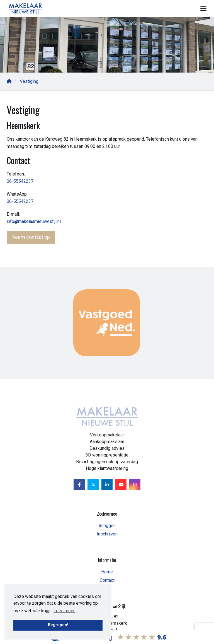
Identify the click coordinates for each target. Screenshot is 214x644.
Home (107, 572)
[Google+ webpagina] (135, 485)
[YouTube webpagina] (121, 485)
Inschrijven (107, 534)
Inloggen (107, 526)
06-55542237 (20, 181)
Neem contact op (31, 237)
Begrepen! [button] (58, 625)
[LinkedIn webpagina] (107, 485)
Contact (107, 580)
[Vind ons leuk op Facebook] (79, 485)
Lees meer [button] (64, 611)
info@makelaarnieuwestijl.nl (34, 221)
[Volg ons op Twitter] (93, 485)
